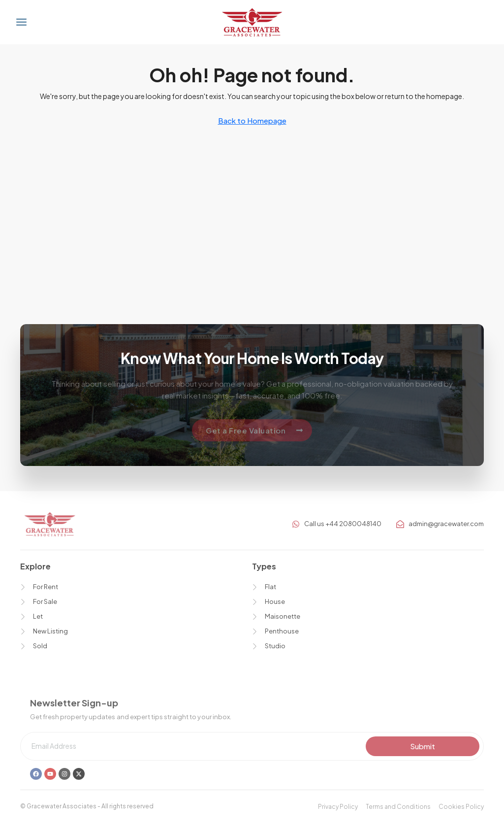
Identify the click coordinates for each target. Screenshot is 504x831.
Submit (423, 746)
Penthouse (282, 631)
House (275, 601)
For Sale (45, 601)
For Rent (46, 587)
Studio (275, 646)
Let (38, 616)
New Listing (50, 631)
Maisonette (283, 616)
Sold (40, 646)
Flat (270, 587)
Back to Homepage (252, 120)
